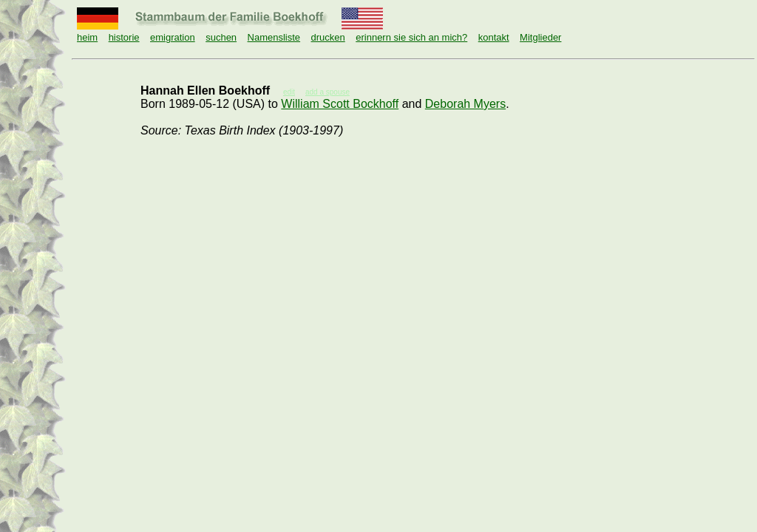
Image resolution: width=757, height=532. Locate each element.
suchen (221, 37)
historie (124, 37)
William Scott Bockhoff (340, 104)
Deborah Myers (465, 104)
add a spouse (327, 92)
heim (87, 37)
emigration (173, 37)
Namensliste (274, 37)
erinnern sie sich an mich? (411, 37)
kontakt (494, 37)
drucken (328, 37)
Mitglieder (540, 37)
